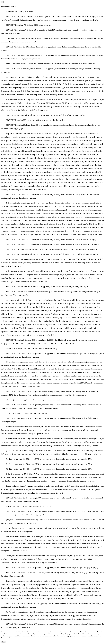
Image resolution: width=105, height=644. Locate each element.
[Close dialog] (2, 2)
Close (4, 642)
